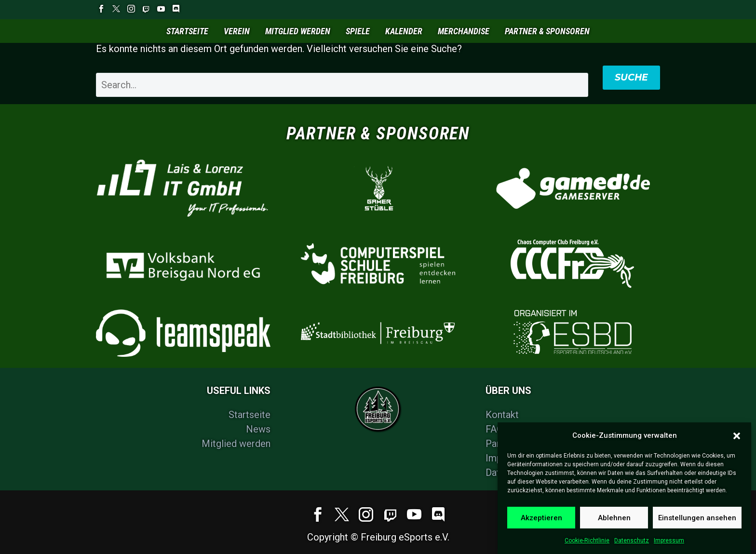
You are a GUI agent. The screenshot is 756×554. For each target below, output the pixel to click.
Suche (631, 77)
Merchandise (464, 31)
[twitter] (342, 514)
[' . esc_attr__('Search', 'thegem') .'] (342, 85)
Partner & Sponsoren (547, 31)
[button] (737, 440)
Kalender (404, 31)
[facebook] (318, 514)
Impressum (669, 545)
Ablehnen (614, 522)
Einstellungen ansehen (697, 522)
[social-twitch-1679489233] (390, 514)
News (258, 429)
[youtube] (414, 514)
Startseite (187, 31)
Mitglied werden (298, 31)
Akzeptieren (541, 522)
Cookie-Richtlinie (587, 545)
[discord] (438, 514)
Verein (237, 31)
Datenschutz (632, 545)
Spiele (358, 31)
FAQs (497, 429)
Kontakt (502, 415)
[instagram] (366, 514)
